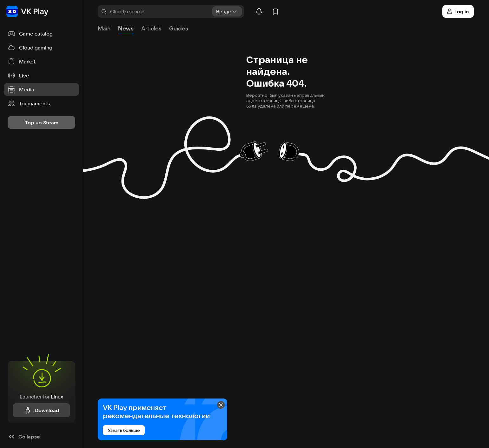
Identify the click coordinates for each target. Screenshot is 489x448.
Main (104, 28)
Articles (151, 28)
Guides (179, 28)
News (126, 28)
